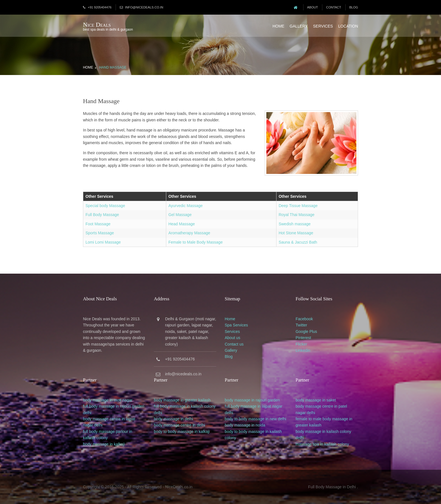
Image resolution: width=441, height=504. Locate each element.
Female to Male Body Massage (196, 242)
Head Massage (182, 224)
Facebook (304, 319)
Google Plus (306, 332)
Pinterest (303, 338)
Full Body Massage (102, 215)
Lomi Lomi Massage (103, 242)
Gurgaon (186, 319)
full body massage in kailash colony (185, 406)
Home (278, 26)
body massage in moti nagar (108, 400)
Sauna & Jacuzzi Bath (298, 242)
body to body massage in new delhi (256, 419)
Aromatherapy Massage (189, 233)
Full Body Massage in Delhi (332, 487)
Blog (354, 7)
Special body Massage (105, 206)
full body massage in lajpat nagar (254, 406)
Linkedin (303, 350)
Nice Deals (97, 25)
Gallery (299, 26)
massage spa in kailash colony (322, 444)
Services (323, 26)
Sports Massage (100, 233)
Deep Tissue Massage (298, 206)
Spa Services (236, 325)
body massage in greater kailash (182, 400)
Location (348, 26)
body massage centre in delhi (179, 425)
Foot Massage (98, 224)
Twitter (301, 325)
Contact (334, 7)
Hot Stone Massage (296, 233)
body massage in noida (245, 425)
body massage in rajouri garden (252, 400)
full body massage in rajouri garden (114, 406)
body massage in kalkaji (104, 444)
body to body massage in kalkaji (182, 432)
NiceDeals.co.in (179, 487)
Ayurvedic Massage (186, 206)
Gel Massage (180, 215)
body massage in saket (316, 400)
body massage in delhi (173, 419)
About (313, 7)
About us (232, 338)
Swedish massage (295, 224)
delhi (87, 413)
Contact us (234, 344)
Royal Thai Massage (297, 215)
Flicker (301, 344)
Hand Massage (113, 67)
